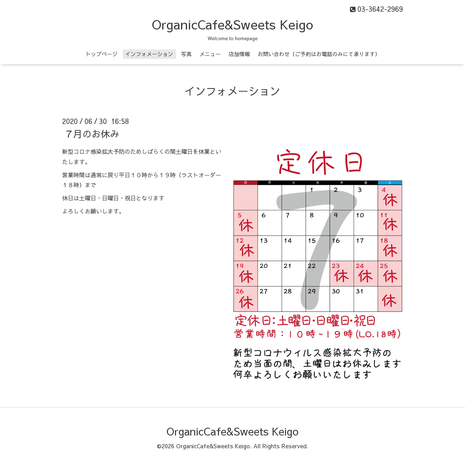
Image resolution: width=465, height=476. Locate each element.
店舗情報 (239, 54)
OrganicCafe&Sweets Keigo (232, 24)
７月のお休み (92, 134)
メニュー (210, 54)
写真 (186, 54)
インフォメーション (149, 54)
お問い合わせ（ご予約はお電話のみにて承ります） (319, 54)
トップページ (102, 54)
